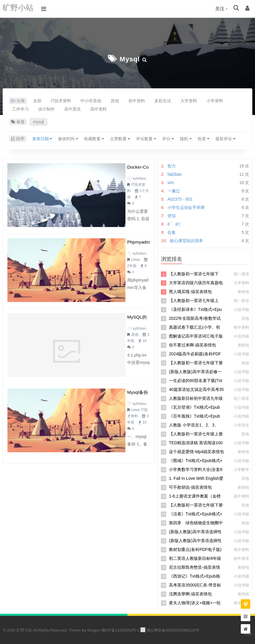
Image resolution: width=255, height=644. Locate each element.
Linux (105, 228)
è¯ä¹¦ (174, 223)
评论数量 (146, 138)
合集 (172, 232)
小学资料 (215, 100)
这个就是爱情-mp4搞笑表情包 (196, 451)
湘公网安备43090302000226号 (170, 630)
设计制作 (46, 108)
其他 (115, 100)
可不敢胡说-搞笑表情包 (190, 487)
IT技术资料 (61, 100)
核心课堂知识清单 (186, 240)
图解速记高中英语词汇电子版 (196, 335)
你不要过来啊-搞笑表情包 (192, 344)
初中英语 (241, 558)
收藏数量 (94, 138)
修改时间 (68, 138)
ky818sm (85, 178)
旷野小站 (20, 9)
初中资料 (137, 100)
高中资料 (99, 108)
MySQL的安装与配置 (97, 267)
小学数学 (241, 469)
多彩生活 (163, 100)
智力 (172, 165)
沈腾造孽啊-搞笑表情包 (190, 593)
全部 (37, 100)
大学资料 (189, 100)
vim (171, 182)
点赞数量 (120, 138)
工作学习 (20, 108)
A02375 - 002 (180, 199)
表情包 (243, 291)
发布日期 (42, 138)
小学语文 (241, 425)
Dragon (94, 630)
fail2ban (175, 174)
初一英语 (241, 273)
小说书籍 (241, 309)
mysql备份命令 (90, 317)
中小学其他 (91, 100)
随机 (186, 138)
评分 (168, 138)
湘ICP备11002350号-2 (120, 630)
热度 (204, 138)
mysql (130, 59)
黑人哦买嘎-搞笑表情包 (190, 291)
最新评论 (225, 138)
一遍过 (174, 190)
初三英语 (241, 398)
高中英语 (72, 108)
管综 (172, 215)
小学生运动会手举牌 (186, 207)
